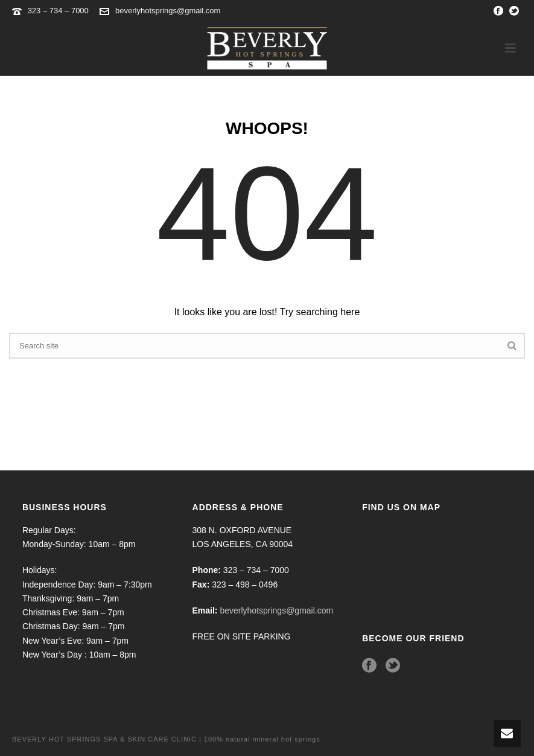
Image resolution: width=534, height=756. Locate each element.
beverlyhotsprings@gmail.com (168, 11)
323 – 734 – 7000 (59, 11)
